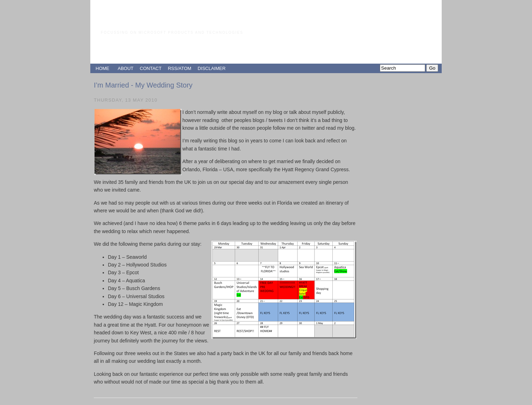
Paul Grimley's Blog (160, 19)
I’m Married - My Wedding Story (143, 85)
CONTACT (151, 68)
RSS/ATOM (180, 68)
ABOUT (126, 68)
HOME (102, 68)
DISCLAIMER (211, 68)
